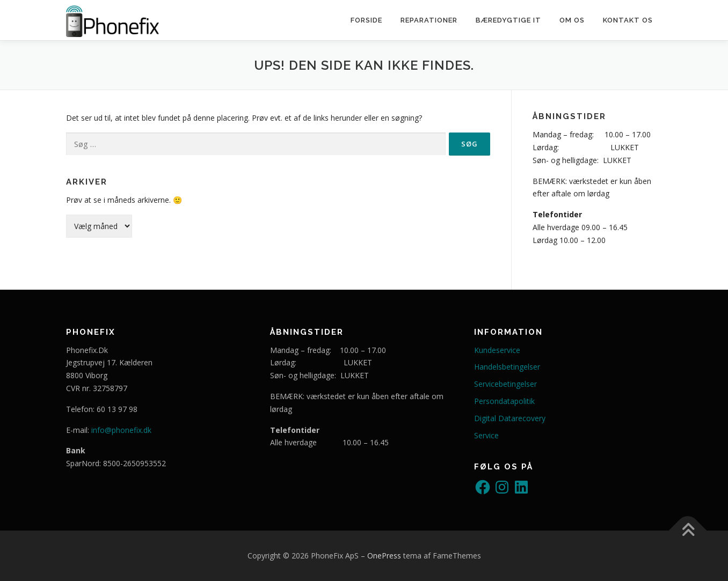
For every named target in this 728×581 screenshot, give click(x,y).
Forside (366, 20)
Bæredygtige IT (508, 20)
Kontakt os (628, 20)
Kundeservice (497, 350)
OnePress (384, 556)
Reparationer (429, 20)
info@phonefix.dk (121, 430)
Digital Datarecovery (510, 418)
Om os (572, 20)
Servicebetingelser (505, 384)
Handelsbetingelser (507, 367)
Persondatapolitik (504, 401)
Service (486, 435)
